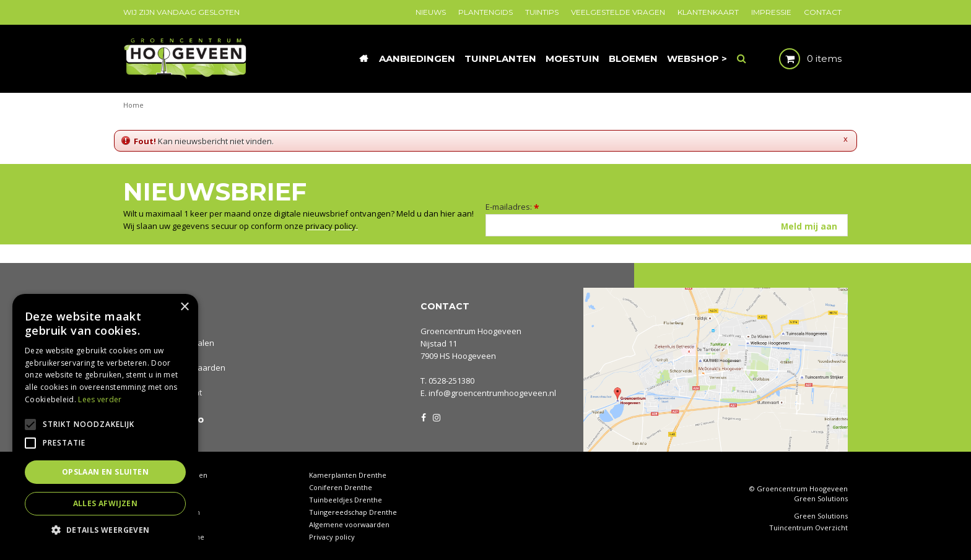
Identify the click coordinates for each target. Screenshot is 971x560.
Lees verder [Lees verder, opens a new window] (100, 399)
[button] (105, 529)
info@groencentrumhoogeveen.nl (492, 393)
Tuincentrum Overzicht (808, 528)
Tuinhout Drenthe (153, 500)
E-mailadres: (512, 207)
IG (436, 416)
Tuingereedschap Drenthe (353, 512)
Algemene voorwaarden (349, 524)
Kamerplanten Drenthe (348, 475)
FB (424, 416)
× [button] (184, 307)
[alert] (105, 421)
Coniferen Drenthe (341, 487)
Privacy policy (332, 537)
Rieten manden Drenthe (164, 537)
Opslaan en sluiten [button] (105, 472)
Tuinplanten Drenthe (158, 524)
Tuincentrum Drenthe (160, 487)
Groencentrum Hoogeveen (471, 331)
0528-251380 (451, 381)
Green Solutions (821, 498)
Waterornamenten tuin (162, 512)
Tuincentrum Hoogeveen (165, 475)
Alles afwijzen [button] (106, 503)
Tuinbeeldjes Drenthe (346, 500)
